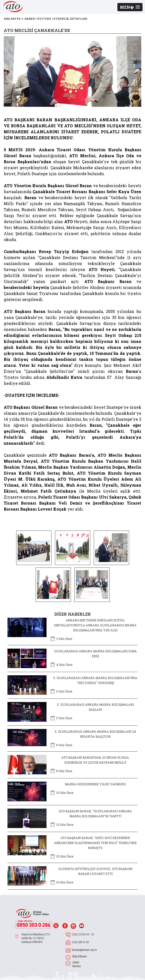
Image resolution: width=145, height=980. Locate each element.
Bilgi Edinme (80, 956)
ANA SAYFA (12, 19)
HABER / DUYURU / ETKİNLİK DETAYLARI (56, 19)
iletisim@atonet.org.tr (84, 950)
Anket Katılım (77, 964)
